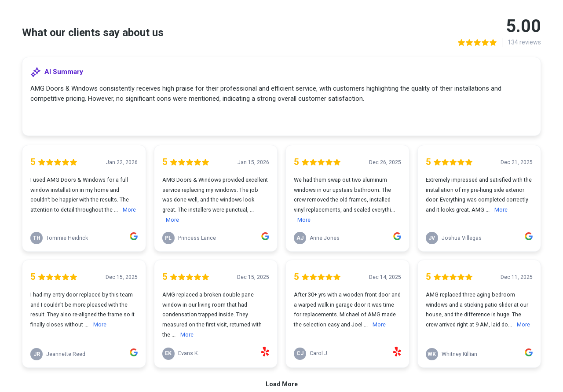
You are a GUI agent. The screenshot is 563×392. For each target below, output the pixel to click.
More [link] (129, 210)
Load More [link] (282, 384)
